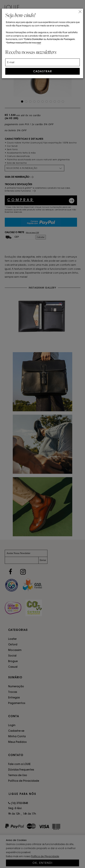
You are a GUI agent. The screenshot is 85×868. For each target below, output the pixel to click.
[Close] (80, 11)
